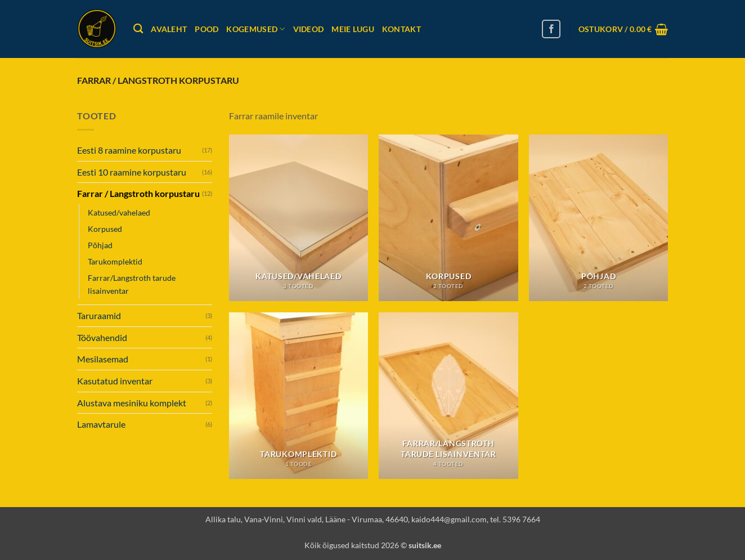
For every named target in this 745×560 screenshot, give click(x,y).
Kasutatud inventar (115, 381)
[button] (623, 29)
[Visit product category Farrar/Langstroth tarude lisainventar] (448, 396)
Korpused (105, 229)
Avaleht (169, 29)
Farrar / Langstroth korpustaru (138, 193)
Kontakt (401, 29)
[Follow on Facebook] (551, 29)
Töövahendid (102, 337)
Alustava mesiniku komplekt (132, 403)
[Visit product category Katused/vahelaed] (299, 218)
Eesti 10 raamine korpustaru (132, 172)
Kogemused (255, 29)
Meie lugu (353, 29)
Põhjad (100, 245)
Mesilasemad (103, 359)
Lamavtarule (101, 424)
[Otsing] (138, 29)
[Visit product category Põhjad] (598, 218)
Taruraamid (99, 315)
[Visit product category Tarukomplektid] (299, 396)
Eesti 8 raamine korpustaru (129, 150)
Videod (309, 29)
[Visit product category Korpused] (448, 218)
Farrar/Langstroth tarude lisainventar (132, 284)
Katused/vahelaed (119, 212)
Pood (207, 29)
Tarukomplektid (115, 261)
